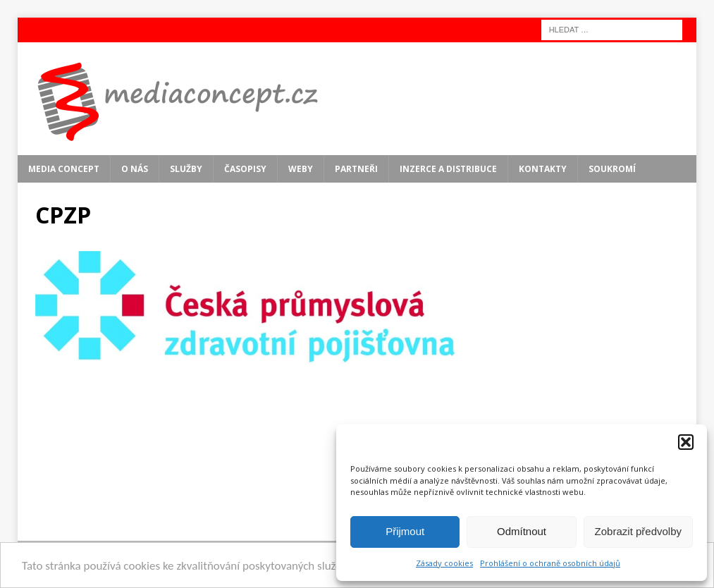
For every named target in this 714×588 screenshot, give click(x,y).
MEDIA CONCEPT (64, 169)
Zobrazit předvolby (638, 531)
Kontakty (543, 169)
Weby (301, 169)
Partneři (356, 169)
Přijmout (405, 531)
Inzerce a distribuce (448, 169)
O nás (135, 169)
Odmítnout (522, 531)
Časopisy (245, 169)
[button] (686, 442)
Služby (186, 169)
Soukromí (612, 169)
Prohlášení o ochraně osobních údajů (550, 563)
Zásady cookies (444, 563)
